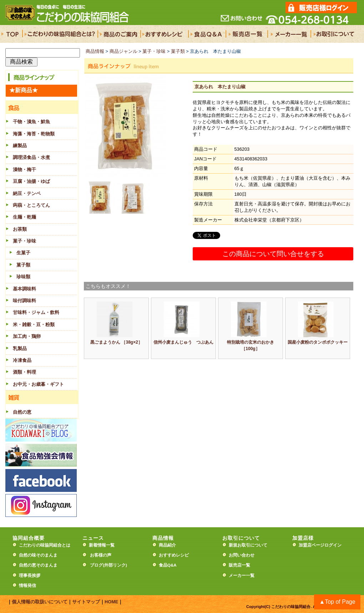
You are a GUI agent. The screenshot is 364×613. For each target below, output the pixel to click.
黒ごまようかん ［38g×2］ (116, 342)
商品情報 (95, 51)
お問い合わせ (242, 555)
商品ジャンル (123, 51)
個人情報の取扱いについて (40, 602)
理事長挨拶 (30, 575)
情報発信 (27, 585)
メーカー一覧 (242, 575)
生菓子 (23, 253)
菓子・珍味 (154, 51)
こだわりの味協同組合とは (45, 545)
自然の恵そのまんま (38, 565)
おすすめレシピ (174, 555)
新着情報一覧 (104, 545)
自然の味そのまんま (38, 555)
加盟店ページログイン (320, 545)
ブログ (96, 565)
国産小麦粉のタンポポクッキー (318, 342)
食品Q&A (168, 565)
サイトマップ (86, 602)
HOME (111, 602)
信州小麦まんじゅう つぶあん (183, 342)
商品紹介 (167, 545)
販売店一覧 (239, 565)
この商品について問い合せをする (273, 254)
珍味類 (23, 277)
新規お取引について (248, 545)
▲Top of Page (337, 602)
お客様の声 (101, 555)
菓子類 (23, 265)
